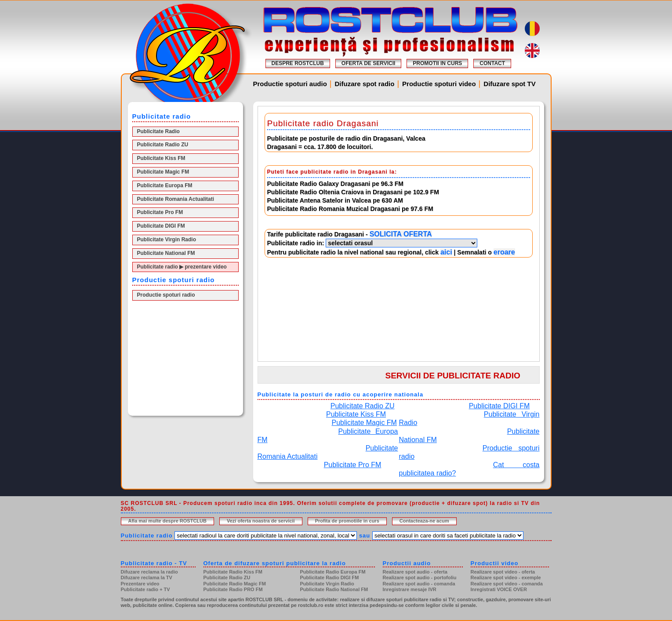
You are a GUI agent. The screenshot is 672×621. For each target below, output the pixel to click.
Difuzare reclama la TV (147, 577)
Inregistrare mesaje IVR (410, 589)
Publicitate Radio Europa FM (333, 572)
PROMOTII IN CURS (437, 63)
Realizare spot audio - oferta (415, 572)
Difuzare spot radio (365, 84)
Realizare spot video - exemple (506, 577)
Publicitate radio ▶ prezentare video (182, 267)
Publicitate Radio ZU (163, 145)
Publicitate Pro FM (160, 212)
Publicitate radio (147, 536)
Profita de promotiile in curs (347, 521)
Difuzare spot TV (509, 84)
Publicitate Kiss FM (161, 158)
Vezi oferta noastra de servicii (261, 521)
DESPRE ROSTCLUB (298, 63)
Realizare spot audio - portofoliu (420, 577)
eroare (504, 252)
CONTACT (492, 63)
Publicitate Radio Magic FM (235, 584)
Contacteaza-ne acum (424, 521)
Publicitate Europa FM (165, 185)
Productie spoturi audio (290, 84)
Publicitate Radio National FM (334, 589)
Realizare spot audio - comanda (419, 584)
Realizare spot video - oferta (503, 572)
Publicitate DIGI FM (161, 226)
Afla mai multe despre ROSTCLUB (167, 521)
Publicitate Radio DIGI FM (330, 577)
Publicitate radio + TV (145, 589)
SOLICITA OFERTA (401, 234)
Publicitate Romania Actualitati (176, 199)
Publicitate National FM (166, 253)
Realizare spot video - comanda (507, 584)
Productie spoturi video (439, 84)
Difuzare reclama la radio (149, 572)
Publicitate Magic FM (163, 172)
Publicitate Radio (158, 131)
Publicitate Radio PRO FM (233, 589)
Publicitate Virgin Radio (167, 240)
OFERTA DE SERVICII (368, 63)
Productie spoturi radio (166, 295)
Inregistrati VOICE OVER (499, 589)
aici (446, 252)
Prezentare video (140, 584)
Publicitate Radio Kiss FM (233, 572)
